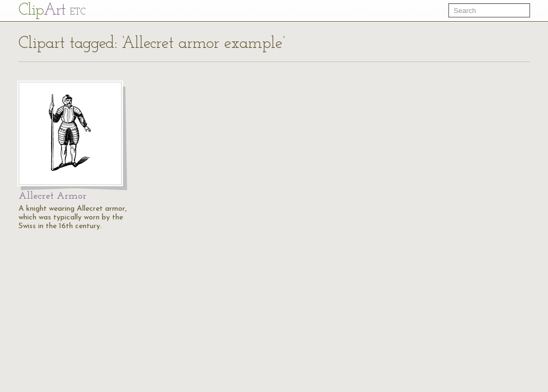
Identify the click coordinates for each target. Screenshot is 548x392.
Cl (52, 11)
